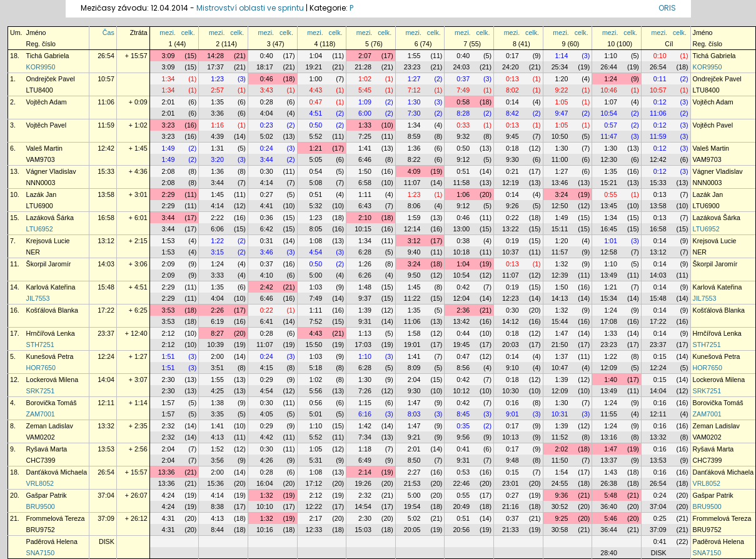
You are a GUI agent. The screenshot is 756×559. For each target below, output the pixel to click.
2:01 (169, 102)
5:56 (315, 391)
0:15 (660, 356)
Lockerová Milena (53, 380)
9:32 (463, 136)
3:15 (217, 252)
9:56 (463, 437)
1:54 (562, 472)
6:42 (267, 229)
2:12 (169, 333)
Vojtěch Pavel (47, 125)
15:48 (106, 287)
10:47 (560, 368)
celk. (188, 33)
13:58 (106, 194)
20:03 (511, 345)
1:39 (365, 310)
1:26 (365, 264)
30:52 (560, 506)
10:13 (511, 437)
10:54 (609, 113)
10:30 (511, 391)
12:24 (106, 356)
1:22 (217, 241)
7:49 (463, 90)
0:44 (463, 333)
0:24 (267, 148)
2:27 (414, 472)
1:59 (414, 218)
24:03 (461, 67)
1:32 (562, 264)
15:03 (363, 530)
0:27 (267, 194)
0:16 (512, 403)
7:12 (414, 90)
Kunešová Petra (50, 356)
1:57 (169, 403)
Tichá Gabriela (48, 56)
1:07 (611, 102)
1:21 (315, 148)
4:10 (267, 275)
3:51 (217, 368)
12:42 (106, 148)
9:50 (414, 275)
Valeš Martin (44, 148)
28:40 (609, 553)
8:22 (414, 159)
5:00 (315, 275)
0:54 (315, 171)
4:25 (217, 391)
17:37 (215, 67)
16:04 (265, 483)
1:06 (463, 194)
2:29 (169, 194)
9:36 (562, 495)
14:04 (106, 380)
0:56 (315, 403)
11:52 (560, 437)
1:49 (169, 148)
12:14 (412, 229)
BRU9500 (41, 506)
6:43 (365, 206)
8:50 (414, 460)
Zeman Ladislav (50, 426)
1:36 (414, 148)
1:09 (365, 102)
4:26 (267, 460)
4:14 (267, 183)
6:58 (365, 183)
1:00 (315, 79)
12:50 (560, 206)
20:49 (461, 506)
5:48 (611, 495)
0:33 (463, 125)
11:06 (106, 102)
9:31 (365, 321)
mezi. (167, 33)
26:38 (609, 483)
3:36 (217, 113)
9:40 (414, 252)
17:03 (363, 345)
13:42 (461, 321)
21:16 (511, 506)
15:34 (609, 298)
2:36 (463, 310)
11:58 (461, 183)
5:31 (315, 460)
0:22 (512, 218)
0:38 (463, 241)
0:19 (512, 241)
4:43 (315, 90)
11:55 (609, 414)
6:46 (365, 159)
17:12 (314, 483)
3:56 (217, 460)
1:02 (365, 79)
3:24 (562, 194)
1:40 (611, 380)
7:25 (365, 136)
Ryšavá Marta (47, 449)
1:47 (562, 333)
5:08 (315, 183)
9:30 (512, 159)
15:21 (609, 183)
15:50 (314, 345)
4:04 (267, 113)
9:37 (365, 298)
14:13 (560, 298)
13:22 (511, 229)
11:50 (560, 460)
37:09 (106, 518)
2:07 (365, 56)
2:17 (315, 518)
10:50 (560, 136)
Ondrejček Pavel (51, 79)
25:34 (560, 67)
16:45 (609, 229)
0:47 (315, 102)
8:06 (414, 206)
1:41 (365, 148)
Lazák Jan (42, 194)
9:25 (562, 518)
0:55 (611, 194)
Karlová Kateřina (51, 287)
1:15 (365, 403)
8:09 (414, 368)
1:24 (611, 79)
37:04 (106, 495)
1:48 (365, 287)
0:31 (267, 241)
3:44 (267, 159)
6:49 (365, 460)
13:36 (167, 472)
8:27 (217, 333)
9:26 (512, 206)
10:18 (461, 252)
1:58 (414, 333)
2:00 (217, 356)
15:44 (560, 321)
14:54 (363, 506)
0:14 (512, 102)
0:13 (512, 79)
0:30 (267, 171)
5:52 (315, 136)
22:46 (461, 483)
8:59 (414, 136)
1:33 (365, 125)
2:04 (414, 380)
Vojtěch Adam (47, 102)
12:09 (609, 368)
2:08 (169, 171)
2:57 (217, 90)
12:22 (314, 506)
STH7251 (40, 345)
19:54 (412, 506)
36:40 (609, 506)
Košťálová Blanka (52, 310)
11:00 (560, 159)
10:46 (609, 90)
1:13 (365, 333)
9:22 (562, 90)
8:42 (512, 113)
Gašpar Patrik (47, 495)
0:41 (463, 449)
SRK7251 (41, 391)
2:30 (169, 380)
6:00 (365, 113)
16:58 (106, 218)
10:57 (106, 79)
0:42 (463, 287)
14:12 (511, 321)
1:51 (169, 356)
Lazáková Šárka (50, 218)
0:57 (611, 125)
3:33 (217, 275)
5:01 (315, 414)
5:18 (315, 368)
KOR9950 (41, 67)
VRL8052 (40, 483)
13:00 (461, 229)
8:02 (512, 90)
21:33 (511, 530)
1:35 (217, 102)
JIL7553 (38, 298)
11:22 (412, 298)
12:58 (609, 252)
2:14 (365, 472)
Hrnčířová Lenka (51, 333)
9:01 (512, 414)
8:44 (217, 530)
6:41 (267, 321)
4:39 (217, 136)
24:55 (560, 483)
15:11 (560, 229)
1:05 (562, 102)
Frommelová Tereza (56, 518)
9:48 (512, 460)
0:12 (660, 102)
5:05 (315, 159)
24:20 (511, 67)
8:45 (463, 414)
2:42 (267, 287)
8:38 (217, 506)
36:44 (609, 530)
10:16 (265, 530)
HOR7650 (41, 368)
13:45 (609, 206)
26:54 (106, 56)
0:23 (267, 125)
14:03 (106, 264)
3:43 (267, 90)
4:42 (267, 437)
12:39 (560, 275)
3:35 (217, 414)
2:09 (169, 264)
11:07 (412, 183)
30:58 (560, 530)
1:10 (611, 56)
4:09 (414, 171)
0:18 (512, 148)
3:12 (414, 241)
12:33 (314, 530)
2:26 (217, 310)
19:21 (314, 67)
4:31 (169, 518)
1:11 (365, 194)
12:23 (511, 298)
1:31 (217, 148)
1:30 (414, 102)
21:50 (560, 345)
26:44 (609, 67)
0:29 (267, 380)
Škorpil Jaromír (49, 264)
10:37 (511, 252)
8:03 (414, 414)
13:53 (106, 449)
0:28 (267, 102)
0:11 (660, 79)
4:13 (217, 437)
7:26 (365, 391)
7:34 (365, 437)
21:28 (363, 67)
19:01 (412, 345)
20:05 (412, 530)
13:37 (609, 460)
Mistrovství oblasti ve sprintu (250, 8)
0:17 (512, 56)
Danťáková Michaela (57, 472)
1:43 (611, 472)
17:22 (106, 310)
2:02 (562, 449)
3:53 (169, 310)
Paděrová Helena (52, 541)
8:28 (463, 113)
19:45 (461, 345)
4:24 (169, 495)
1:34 (169, 79)
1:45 (217, 194)
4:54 (315, 252)
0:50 (315, 125)
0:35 (463, 426)
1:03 (315, 287)
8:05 (315, 229)
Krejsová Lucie (48, 241)
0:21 (512, 171)
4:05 (267, 414)
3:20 (217, 159)
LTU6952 (40, 229)
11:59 (106, 125)
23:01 (511, 483)
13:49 (609, 275)
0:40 (267, 56)
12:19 (511, 183)
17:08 (609, 321)
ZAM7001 (41, 414)
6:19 (217, 321)
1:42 (365, 426)
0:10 (660, 56)
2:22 (217, 218)
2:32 (169, 426)
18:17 (265, 67)
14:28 (215, 56)
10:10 (265, 506)
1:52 (217, 449)
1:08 (315, 241)
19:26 (363, 483)
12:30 (609, 159)
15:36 (215, 483)
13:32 (106, 426)
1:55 (414, 56)
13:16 (609, 437)
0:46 (267, 79)
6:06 (217, 229)
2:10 (365, 218)
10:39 (215, 345)
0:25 (660, 518)
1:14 (562, 56)
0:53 (463, 472)
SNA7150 (41, 553)
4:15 (267, 368)
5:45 (365, 90)
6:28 (365, 252)
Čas (108, 33)
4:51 (315, 113)
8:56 (463, 368)
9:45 (512, 136)
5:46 (611, 518)
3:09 (169, 56)
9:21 (414, 437)
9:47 (562, 113)
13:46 (560, 183)
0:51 (463, 171)
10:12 (461, 391)
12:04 (461, 298)
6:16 (365, 414)
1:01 (611, 241)
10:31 (560, 414)
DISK (107, 541)
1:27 (414, 79)
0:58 (463, 102)
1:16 (217, 125)
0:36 (267, 218)
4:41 (267, 206)
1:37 (562, 356)
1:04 (315, 56)
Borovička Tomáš (52, 403)
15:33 (106, 171)
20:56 (461, 530)
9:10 (512, 368)
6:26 (365, 275)
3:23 (169, 125)
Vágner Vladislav (51, 171)
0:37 (463, 79)
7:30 (414, 113)
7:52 (315, 321)
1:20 (562, 79)
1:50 (365, 171)
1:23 (217, 79)
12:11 (106, 403)
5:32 (315, 206)
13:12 (106, 241)
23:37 (106, 333)
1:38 (217, 403)
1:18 (365, 449)
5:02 (267, 136)
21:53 (412, 483)
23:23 (412, 67)
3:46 (267, 252)
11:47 (609, 136)
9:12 (463, 159)
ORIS (667, 8)
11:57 (560, 252)
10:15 (363, 229)
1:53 (169, 241)
